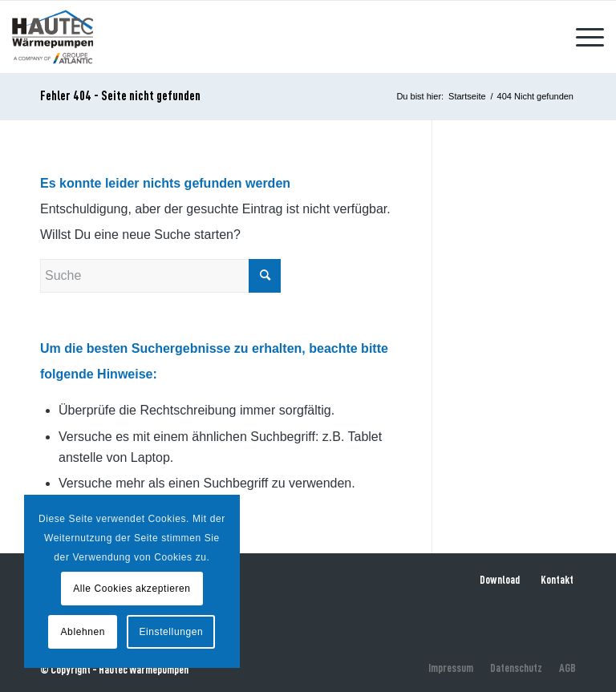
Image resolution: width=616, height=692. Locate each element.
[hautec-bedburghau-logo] (52, 37)
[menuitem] (582, 37)
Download (500, 580)
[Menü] (582, 37)
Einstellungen (171, 632)
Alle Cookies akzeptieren (132, 589)
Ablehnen (83, 632)
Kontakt (557, 580)
